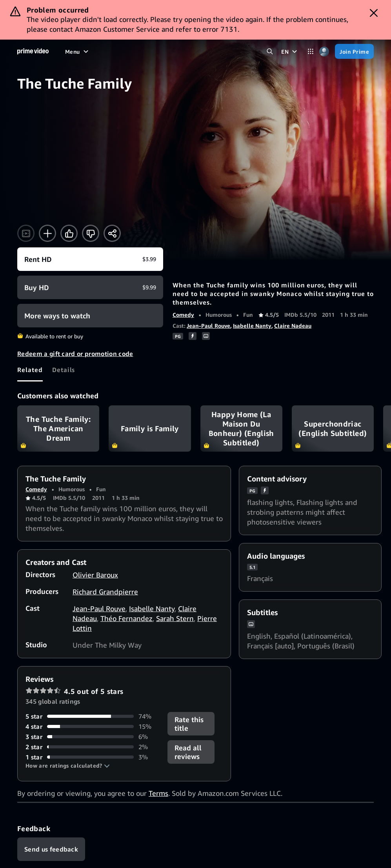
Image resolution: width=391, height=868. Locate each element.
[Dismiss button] (374, 13)
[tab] (30, 370)
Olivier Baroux (95, 575)
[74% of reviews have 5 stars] (92, 716)
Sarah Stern (175, 618)
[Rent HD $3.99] (90, 259)
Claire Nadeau (293, 326)
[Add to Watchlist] (47, 233)
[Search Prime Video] (270, 52)
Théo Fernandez (126, 618)
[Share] (112, 233)
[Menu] (78, 51)
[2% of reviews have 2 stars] (92, 747)
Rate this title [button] (189, 724)
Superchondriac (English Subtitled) (333, 429)
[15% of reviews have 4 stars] (92, 726)
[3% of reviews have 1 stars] (92, 757)
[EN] (290, 51)
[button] (68, 766)
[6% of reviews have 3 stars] (92, 737)
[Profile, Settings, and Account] (324, 52)
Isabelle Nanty (252, 326)
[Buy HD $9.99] (90, 287)
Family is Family (150, 429)
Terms (158, 793)
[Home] (33, 51)
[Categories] (310, 52)
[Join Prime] (354, 51)
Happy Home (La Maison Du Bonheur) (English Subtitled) (241, 429)
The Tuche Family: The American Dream (58, 429)
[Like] (69, 233)
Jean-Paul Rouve (208, 326)
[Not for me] (91, 233)
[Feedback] (51, 849)
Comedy (183, 315)
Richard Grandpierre (105, 592)
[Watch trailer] (26, 233)
